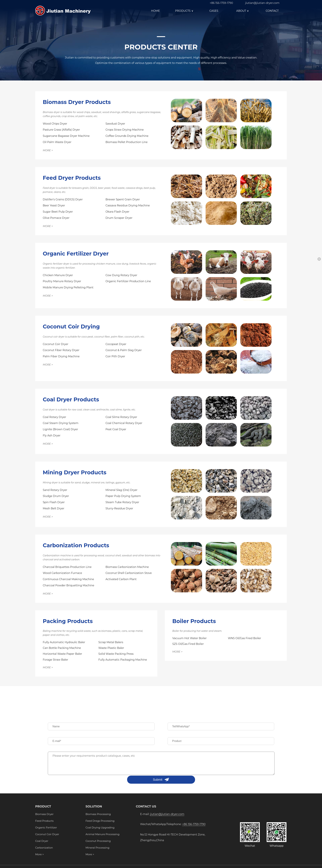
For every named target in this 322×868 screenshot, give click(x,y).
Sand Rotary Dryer (55, 490)
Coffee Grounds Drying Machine (127, 136)
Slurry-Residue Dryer (119, 508)
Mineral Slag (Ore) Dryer (122, 490)
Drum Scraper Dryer (119, 218)
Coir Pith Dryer (115, 356)
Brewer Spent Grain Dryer (123, 199)
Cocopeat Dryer (116, 344)
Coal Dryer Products (71, 399)
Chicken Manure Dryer (58, 275)
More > (39, 854)
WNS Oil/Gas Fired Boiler (245, 638)
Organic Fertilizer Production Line (128, 281)
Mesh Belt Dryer (53, 508)
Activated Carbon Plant (121, 579)
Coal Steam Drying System (61, 423)
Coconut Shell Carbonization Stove (129, 573)
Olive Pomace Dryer (56, 218)
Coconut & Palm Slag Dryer (124, 350)
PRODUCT (43, 806)
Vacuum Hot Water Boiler (190, 638)
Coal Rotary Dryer (54, 417)
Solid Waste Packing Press (116, 654)
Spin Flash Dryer (54, 502)
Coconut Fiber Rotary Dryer (61, 350)
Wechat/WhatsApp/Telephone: (173, 824)
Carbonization (44, 848)
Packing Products (68, 621)
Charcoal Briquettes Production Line (67, 567)
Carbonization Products (76, 545)
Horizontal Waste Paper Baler (62, 654)
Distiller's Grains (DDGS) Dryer (63, 199)
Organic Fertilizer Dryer (76, 254)
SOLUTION (94, 806)
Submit (158, 780)
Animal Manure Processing (102, 834)
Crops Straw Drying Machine (125, 130)
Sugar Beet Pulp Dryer (58, 212)
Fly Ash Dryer (52, 436)
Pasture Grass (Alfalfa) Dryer (61, 130)
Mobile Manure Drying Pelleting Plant (68, 287)
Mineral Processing (97, 848)
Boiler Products (194, 621)
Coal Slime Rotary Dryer (121, 417)
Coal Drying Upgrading (100, 828)
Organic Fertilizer (46, 828)
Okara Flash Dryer (117, 212)
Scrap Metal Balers (111, 642)
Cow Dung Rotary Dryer (121, 275)
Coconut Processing (98, 841)
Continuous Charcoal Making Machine (68, 579)
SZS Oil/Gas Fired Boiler (188, 644)
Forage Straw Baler (55, 660)
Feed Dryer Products (72, 178)
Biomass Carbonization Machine (127, 567)
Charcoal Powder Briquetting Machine (69, 585)
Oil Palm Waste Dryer (57, 142)
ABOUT (243, 11)
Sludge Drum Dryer (56, 496)
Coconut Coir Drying (71, 327)
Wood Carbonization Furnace (62, 573)
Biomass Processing (98, 814)
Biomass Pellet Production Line (127, 142)
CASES (214, 11)
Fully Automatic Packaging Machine (123, 660)
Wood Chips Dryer (55, 124)
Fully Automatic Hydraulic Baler (64, 642)
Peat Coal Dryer (116, 429)
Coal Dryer (42, 841)
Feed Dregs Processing (100, 821)
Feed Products (44, 821)
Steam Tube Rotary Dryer (122, 502)
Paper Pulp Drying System (123, 496)
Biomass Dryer (44, 814)
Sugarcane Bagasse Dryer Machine (66, 136)
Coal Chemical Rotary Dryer (124, 423)
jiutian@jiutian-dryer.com (262, 3)
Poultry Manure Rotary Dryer (62, 281)
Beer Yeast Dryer (54, 205)
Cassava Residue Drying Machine (128, 205)
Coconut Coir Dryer (56, 344)
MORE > (48, 150)
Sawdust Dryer (115, 124)
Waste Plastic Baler (111, 648)
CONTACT (272, 11)
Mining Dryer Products (75, 472)
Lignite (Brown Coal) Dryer (60, 429)
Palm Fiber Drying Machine (61, 356)
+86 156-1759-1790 (221, 3)
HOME (155, 11)
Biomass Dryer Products (77, 102)
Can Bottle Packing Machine (62, 648)
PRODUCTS (185, 11)
